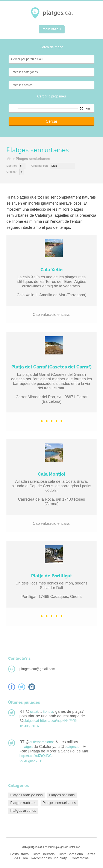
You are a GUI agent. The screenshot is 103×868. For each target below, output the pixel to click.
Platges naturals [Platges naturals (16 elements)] (62, 795)
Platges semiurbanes (33, 159)
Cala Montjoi (52, 474)
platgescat (31, 721)
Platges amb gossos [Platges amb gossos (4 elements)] (27, 795)
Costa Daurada (43, 854)
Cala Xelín (52, 270)
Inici (9, 159)
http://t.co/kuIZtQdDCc (36, 756)
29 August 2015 (31, 761)
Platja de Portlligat (51, 576)
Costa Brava (19, 854)
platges (27, 747)
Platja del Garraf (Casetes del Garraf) (51, 367)
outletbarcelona (41, 742)
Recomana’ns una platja (49, 858)
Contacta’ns (80, 858)
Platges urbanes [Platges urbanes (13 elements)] (23, 811)
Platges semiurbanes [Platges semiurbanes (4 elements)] (59, 803)
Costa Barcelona (70, 854)
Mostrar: (12, 166)
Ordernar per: (40, 166)
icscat (34, 712)
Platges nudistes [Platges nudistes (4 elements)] (23, 803)
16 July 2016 (29, 726)
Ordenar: (12, 172)
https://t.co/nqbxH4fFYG (58, 721)
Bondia (48, 712)
